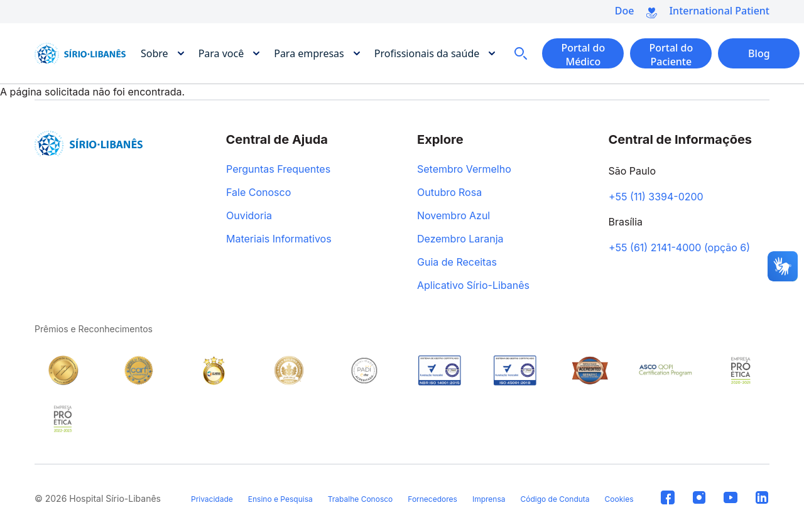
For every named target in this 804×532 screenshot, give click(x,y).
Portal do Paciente (671, 55)
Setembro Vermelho (464, 170)
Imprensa (489, 499)
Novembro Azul (454, 216)
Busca (521, 53)
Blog (759, 53)
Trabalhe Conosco (361, 499)
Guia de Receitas (457, 263)
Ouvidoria (249, 216)
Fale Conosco (258, 193)
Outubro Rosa (449, 193)
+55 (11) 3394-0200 (656, 197)
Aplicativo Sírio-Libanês (473, 286)
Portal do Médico (583, 55)
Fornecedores (432, 499)
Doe (625, 11)
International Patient (719, 11)
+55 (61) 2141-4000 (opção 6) (679, 248)
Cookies (619, 499)
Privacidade (212, 499)
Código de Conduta (555, 499)
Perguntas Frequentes (278, 170)
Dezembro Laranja (460, 239)
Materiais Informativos (279, 239)
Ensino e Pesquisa (280, 499)
